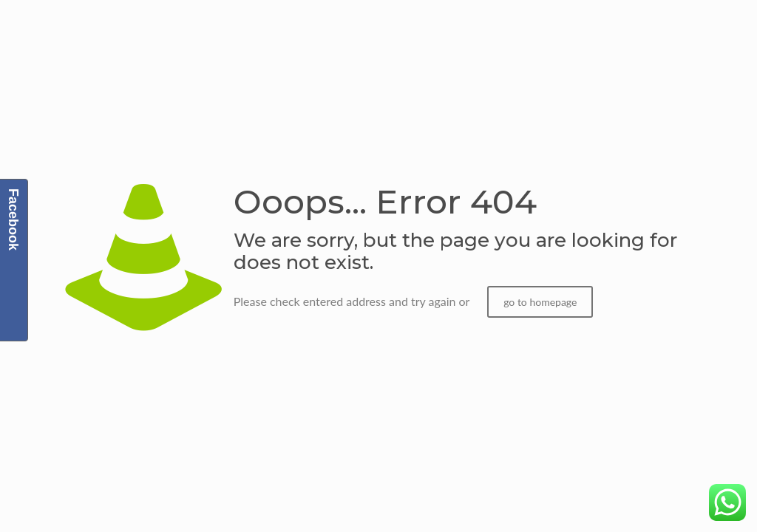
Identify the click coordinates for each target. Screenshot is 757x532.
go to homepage (540, 302)
